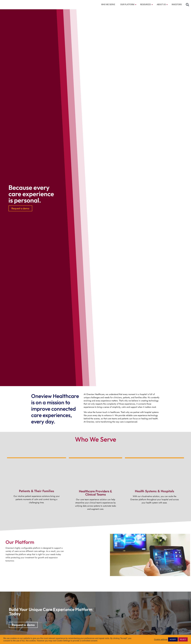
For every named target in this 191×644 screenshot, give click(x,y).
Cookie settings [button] (161, 639)
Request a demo (20, 208)
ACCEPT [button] (173, 639)
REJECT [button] (183, 639)
